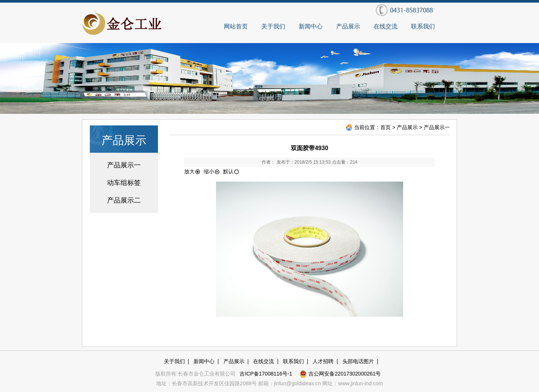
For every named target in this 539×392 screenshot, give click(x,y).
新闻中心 (311, 26)
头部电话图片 (358, 361)
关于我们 (273, 26)
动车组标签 (124, 183)
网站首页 (236, 26)
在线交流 (386, 26)
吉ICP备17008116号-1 (267, 374)
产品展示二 (124, 200)
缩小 (212, 171)
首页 (386, 127)
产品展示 (348, 26)
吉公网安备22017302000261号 (340, 374)
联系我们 (423, 26)
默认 (231, 171)
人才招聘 (323, 361)
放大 (192, 171)
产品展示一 (124, 165)
